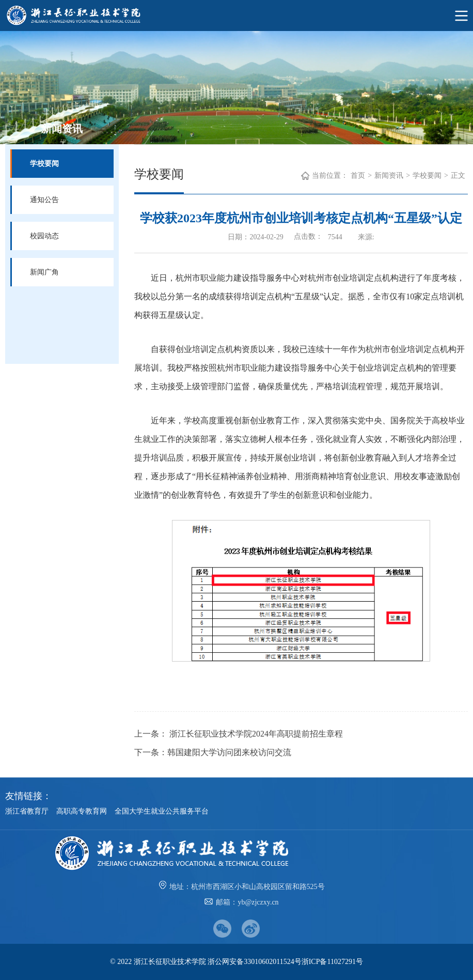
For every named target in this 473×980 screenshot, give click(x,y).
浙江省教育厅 (27, 811)
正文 (458, 175)
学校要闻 (44, 164)
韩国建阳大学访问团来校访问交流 (229, 752)
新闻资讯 (389, 175)
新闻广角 (44, 272)
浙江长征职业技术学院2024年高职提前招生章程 (255, 734)
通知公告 (44, 200)
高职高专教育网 (82, 811)
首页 (358, 175)
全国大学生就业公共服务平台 (162, 811)
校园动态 (44, 236)
